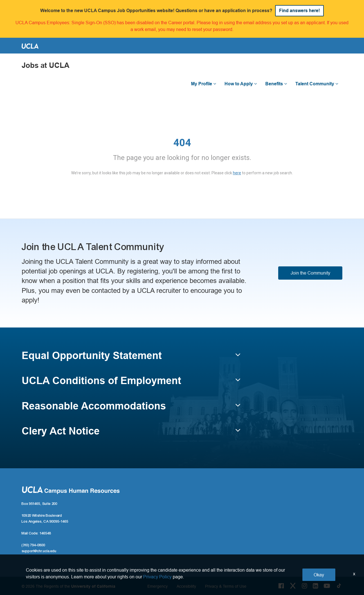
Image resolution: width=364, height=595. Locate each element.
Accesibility (186, 586)
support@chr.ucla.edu (39, 551)
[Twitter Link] (293, 586)
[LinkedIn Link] (315, 586)
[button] (131, 358)
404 (182, 143)
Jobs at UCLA (46, 65)
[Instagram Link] (305, 586)
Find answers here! (299, 11)
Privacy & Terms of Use (226, 586)
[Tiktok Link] (339, 586)
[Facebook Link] (281, 586)
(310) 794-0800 (33, 545)
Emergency (158, 586)
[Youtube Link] (327, 586)
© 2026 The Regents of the (68, 586)
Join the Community (310, 273)
